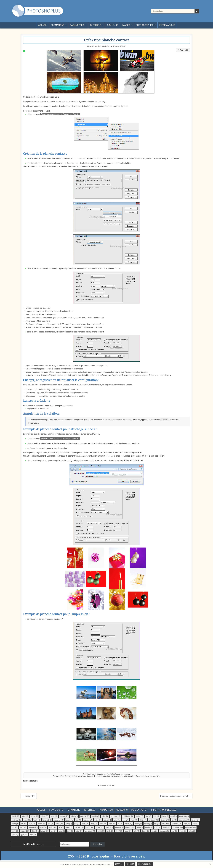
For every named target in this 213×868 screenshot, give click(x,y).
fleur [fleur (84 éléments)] (51, 824)
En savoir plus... (145, 864)
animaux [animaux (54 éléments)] (64, 816)
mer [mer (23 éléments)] (157, 824)
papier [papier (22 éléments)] (109, 827)
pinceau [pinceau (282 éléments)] (25, 831)
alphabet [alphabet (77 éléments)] (44, 816)
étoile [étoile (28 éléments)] (33, 835)
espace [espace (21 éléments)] (196, 820)
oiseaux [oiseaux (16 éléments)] (52, 827)
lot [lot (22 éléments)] (120, 824)
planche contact (110, 786)
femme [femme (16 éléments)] (15, 824)
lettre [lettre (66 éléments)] (112, 824)
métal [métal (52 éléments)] (187, 824)
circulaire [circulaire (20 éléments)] (88, 820)
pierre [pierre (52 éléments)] (15, 831)
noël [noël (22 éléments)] (14, 827)
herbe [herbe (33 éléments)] (85, 824)
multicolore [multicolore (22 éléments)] (176, 824)
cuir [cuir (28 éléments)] (125, 820)
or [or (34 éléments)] (61, 827)
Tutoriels (95, 25)
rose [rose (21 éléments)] (53, 831)
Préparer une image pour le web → (176, 796)
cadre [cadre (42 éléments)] (174, 816)
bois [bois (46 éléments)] (157, 816)
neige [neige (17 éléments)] (196, 824)
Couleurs (113, 25)
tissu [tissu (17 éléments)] (155, 831)
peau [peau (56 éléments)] (157, 827)
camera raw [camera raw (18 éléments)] (184, 816)
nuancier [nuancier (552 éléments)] (33, 827)
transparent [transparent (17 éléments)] (165, 831)
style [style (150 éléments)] (119, 831)
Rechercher (97, 844)
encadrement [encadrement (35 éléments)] (184, 820)
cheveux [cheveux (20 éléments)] (47, 820)
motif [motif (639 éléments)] (166, 824)
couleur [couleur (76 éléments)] (107, 820)
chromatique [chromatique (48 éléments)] (59, 820)
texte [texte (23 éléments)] (137, 831)
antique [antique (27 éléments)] (74, 816)
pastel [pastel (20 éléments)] (149, 827)
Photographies (145, 25)
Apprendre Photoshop (119, 46)
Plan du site (56, 810)
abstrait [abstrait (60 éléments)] (16, 816)
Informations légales (164, 810)
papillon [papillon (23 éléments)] (119, 827)
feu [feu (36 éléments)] (24, 824)
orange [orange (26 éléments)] (69, 827)
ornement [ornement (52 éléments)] (79, 827)
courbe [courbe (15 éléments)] (117, 820)
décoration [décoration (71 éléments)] (153, 820)
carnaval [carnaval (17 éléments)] (28, 820)
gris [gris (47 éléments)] (77, 824)
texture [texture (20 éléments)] (146, 831)
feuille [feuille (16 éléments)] (32, 824)
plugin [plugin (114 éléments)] (35, 831)
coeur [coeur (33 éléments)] (98, 820)
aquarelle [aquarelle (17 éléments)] (95, 816)
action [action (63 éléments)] (25, 816)
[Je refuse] (210, 864)
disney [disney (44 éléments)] (143, 820)
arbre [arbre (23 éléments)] (105, 816)
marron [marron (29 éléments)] (138, 824)
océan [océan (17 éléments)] (43, 827)
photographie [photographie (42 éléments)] (191, 827)
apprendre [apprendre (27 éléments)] (85, 816)
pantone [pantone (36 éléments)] (100, 827)
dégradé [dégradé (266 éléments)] (165, 820)
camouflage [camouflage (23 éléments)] (17, 820)
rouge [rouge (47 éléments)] (62, 831)
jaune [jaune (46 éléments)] (103, 824)
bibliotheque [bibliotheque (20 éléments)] (128, 816)
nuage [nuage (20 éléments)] (23, 827)
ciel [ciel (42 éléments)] (79, 820)
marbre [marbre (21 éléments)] (128, 824)
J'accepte (119, 864)
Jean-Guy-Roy (93, 46)
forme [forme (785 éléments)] (60, 824)
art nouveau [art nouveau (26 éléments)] (116, 816)
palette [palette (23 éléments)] (90, 827)
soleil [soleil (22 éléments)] (101, 831)
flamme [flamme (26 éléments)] (41, 824)
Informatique (167, 25)
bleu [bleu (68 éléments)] (149, 816)
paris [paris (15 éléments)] (140, 827)
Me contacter (139, 810)
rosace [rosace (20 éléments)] (45, 831)
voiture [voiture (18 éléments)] (192, 831)
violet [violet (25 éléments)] (183, 831)
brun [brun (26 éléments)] (165, 816)
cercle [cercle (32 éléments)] (37, 820)
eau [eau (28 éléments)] (174, 820)
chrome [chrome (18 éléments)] (70, 820)
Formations (58, 25)
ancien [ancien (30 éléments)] (54, 816)
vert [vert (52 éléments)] (175, 831)
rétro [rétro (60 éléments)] (70, 831)
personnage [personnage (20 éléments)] (178, 827)
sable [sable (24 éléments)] (79, 831)
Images (126, 25)
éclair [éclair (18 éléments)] (15, 835)
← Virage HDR (29, 796)
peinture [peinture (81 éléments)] (167, 827)
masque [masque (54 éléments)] (148, 824)
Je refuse (130, 864)
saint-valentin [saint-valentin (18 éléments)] (90, 831)
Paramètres (77, 25)
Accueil (43, 25)
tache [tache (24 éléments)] (128, 831)
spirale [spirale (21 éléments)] (110, 831)
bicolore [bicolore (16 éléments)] (140, 816)
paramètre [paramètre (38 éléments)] (130, 827)
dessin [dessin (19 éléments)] (134, 820)
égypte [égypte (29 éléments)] (24, 835)
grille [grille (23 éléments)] (69, 824)
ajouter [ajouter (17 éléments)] (34, 816)
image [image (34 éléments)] (94, 824)
